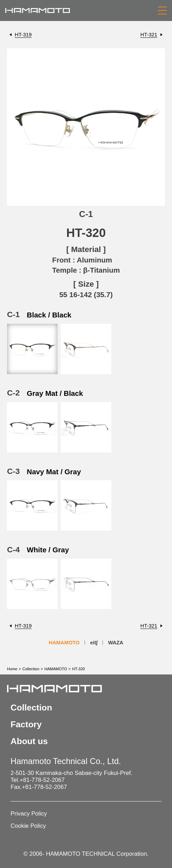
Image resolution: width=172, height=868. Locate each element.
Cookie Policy (28, 826)
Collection (31, 669)
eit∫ (94, 643)
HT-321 (149, 35)
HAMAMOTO (64, 643)
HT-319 (23, 35)
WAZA (116, 643)
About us (29, 741)
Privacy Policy (29, 814)
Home (12, 669)
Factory (26, 724)
